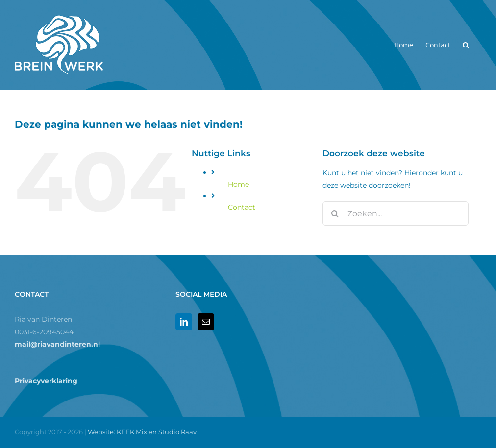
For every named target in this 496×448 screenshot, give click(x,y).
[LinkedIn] (184, 322)
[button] (466, 45)
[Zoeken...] (395, 213)
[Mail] (206, 322)
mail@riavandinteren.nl (57, 344)
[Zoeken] (335, 213)
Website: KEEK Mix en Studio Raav (142, 432)
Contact (242, 207)
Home (238, 184)
